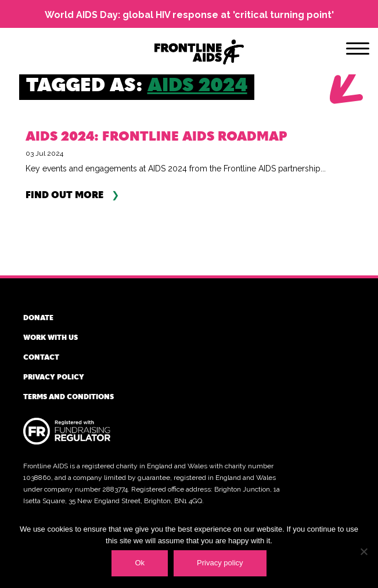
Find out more (64, 195)
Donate (38, 317)
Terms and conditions (69, 396)
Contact (41, 357)
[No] (363, 551)
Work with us (51, 337)
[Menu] (358, 51)
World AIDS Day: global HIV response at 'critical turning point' (189, 15)
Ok (140, 563)
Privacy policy (54, 377)
